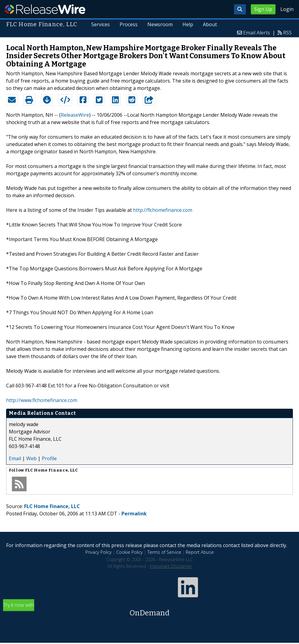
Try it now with (149, 610)
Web (31, 458)
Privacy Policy (99, 552)
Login (287, 9)
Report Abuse (200, 552)
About (210, 24)
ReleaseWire (45, 9)
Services (101, 24)
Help (188, 24)
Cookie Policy (130, 552)
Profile (49, 458)
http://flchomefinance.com (163, 210)
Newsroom (160, 24)
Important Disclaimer (171, 566)
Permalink (134, 514)
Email (15, 458)
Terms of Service (164, 552)
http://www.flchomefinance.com (42, 400)
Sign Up (263, 9)
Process (129, 24)
